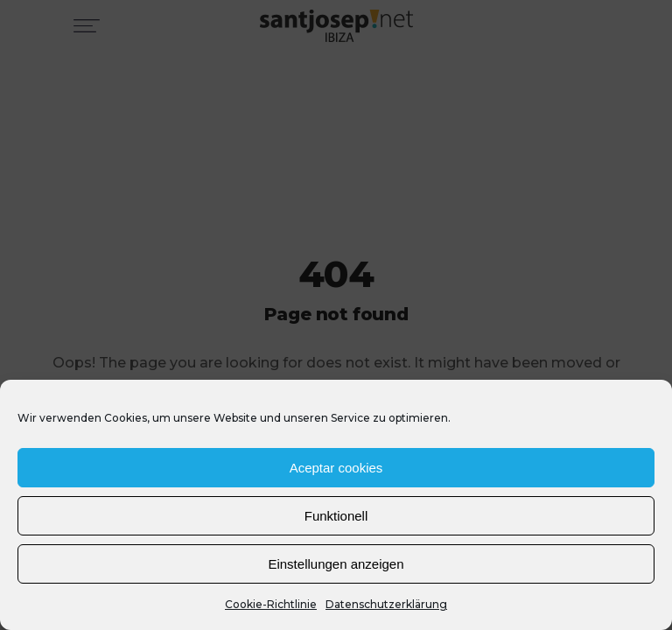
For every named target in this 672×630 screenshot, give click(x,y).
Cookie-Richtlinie (271, 604)
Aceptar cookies (336, 468)
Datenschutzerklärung (386, 604)
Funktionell (336, 516)
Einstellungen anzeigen (336, 564)
